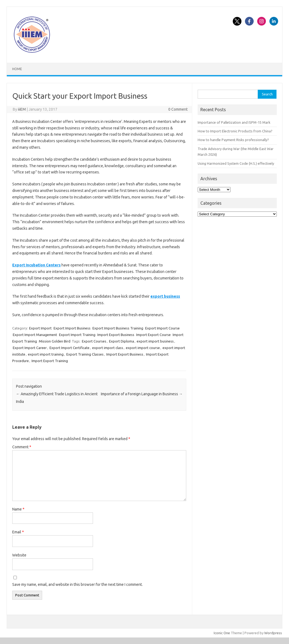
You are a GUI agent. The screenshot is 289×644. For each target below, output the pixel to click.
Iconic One (222, 633)
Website (19, 555)
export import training (46, 354)
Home (17, 69)
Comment (22, 447)
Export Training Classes (85, 354)
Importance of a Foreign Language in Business (142, 394)
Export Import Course (162, 328)
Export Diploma (122, 341)
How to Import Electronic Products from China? (235, 131)
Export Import (40, 328)
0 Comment (178, 109)
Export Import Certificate (69, 348)
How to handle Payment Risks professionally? (233, 140)
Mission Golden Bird (55, 341)
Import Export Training (50, 361)
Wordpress (273, 633)
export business (165, 296)
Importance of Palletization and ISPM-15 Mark (234, 122)
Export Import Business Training (118, 328)
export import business (155, 341)
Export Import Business (72, 328)
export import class (108, 348)
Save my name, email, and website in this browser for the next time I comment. (77, 584)
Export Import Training (77, 335)
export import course (143, 348)
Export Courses (94, 341)
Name (18, 509)
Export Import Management (35, 335)
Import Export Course (153, 335)
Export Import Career (30, 348)
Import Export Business (116, 335)
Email (18, 532)
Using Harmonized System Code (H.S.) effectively (236, 163)
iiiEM (22, 109)
